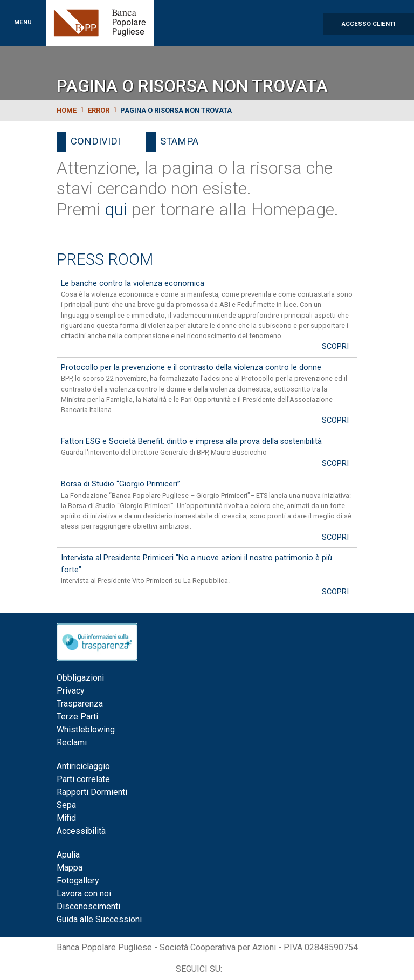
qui (116, 209)
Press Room (105, 259)
